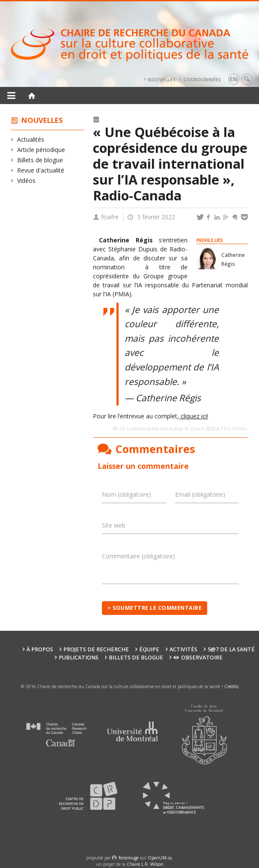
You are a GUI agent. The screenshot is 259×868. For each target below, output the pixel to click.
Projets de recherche (96, 649)
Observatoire (198, 658)
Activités (183, 649)
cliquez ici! (194, 416)
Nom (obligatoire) (127, 494)
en (234, 79)
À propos (40, 649)
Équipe (149, 649)
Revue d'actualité (41, 170)
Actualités (31, 139)
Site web (114, 525)
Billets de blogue (40, 160)
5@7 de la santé (231, 649)
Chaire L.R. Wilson (145, 864)
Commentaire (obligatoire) (138, 556)
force (129, 858)
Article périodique (41, 150)
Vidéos (27, 180)
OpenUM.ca (160, 858)
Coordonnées (202, 79)
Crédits (231, 686)
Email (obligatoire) (200, 494)
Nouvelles (162, 79)
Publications (79, 658)
